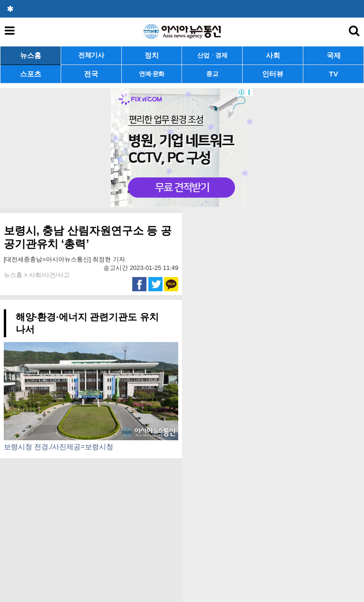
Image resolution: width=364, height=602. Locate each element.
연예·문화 (152, 74)
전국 (91, 74)
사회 (273, 55)
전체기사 (91, 55)
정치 (152, 55)
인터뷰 (273, 74)
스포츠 (31, 74)
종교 (212, 74)
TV (333, 74)
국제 (334, 55)
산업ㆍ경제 (212, 55)
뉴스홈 (31, 55)
